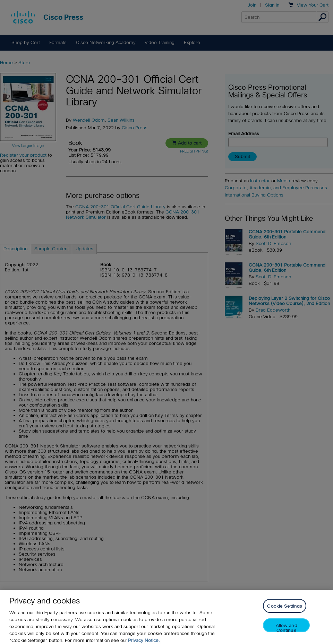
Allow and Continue (287, 631)
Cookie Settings (285, 610)
